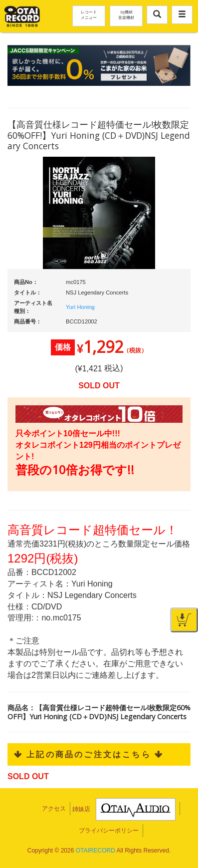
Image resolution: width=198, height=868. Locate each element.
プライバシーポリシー (109, 831)
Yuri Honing (80, 307)
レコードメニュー (89, 14)
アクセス (54, 809)
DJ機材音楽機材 (126, 14)
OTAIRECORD (96, 851)
